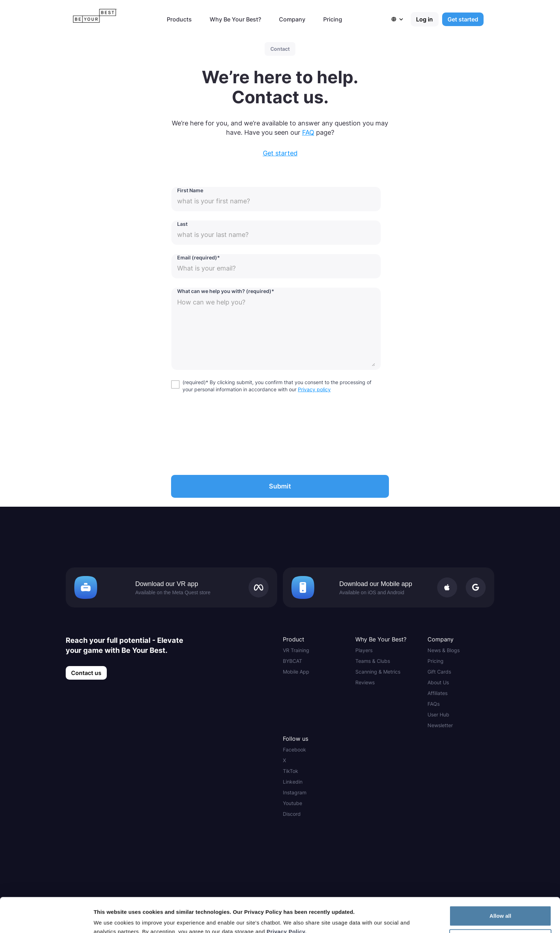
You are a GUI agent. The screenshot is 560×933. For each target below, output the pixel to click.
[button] (401, 19)
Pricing (333, 19)
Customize (501, 907)
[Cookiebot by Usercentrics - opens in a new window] (46, 919)
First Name (190, 190)
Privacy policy (314, 389)
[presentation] (225, 432)
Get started (463, 19)
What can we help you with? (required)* (226, 291)
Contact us (86, 673)
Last (182, 224)
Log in (424, 19)
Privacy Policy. (286, 899)
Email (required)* (199, 257)
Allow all (501, 883)
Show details (110, 919)
